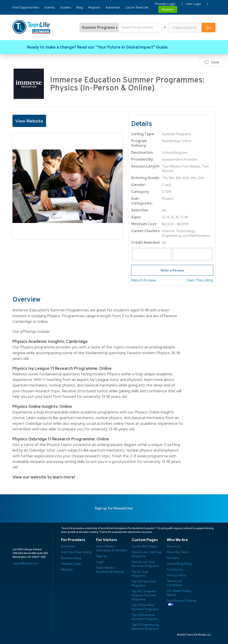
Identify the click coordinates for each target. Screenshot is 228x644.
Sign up (101, 556)
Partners (173, 558)
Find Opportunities (26, 7)
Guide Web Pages (145, 546)
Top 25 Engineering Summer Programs (145, 627)
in (165, 27)
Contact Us (175, 569)
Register (168, 9)
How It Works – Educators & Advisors (112, 548)
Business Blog (71, 558)
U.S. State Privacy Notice (179, 593)
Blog (80, 7)
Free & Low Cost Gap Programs (147, 554)
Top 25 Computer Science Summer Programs (144, 595)
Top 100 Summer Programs (144, 583)
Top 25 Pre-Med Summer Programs (145, 607)
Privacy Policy (176, 575)
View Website (29, 121)
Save (215, 62)
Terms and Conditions (174, 583)
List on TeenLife (137, 7)
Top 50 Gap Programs (140, 574)
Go (209, 28)
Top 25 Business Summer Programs (145, 617)
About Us (173, 546)
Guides (65, 7)
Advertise (113, 7)
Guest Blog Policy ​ (179, 564)
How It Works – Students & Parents (110, 570)
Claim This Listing (200, 280)
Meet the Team (178, 552)
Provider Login (165, 4)
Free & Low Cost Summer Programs (145, 564)
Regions (94, 7)
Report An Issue (144, 280)
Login (100, 562)
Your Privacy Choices (182, 601)
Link (114, 47)
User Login (193, 4)
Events (50, 7)
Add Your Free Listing (76, 552)
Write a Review (172, 270)
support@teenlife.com (25, 563)
